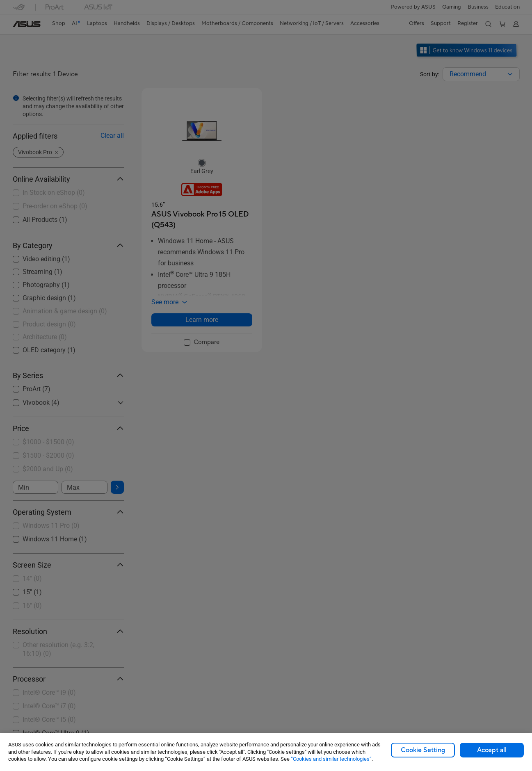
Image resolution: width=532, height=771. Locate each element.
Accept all (492, 750)
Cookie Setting (423, 750)
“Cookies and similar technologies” (331, 759)
